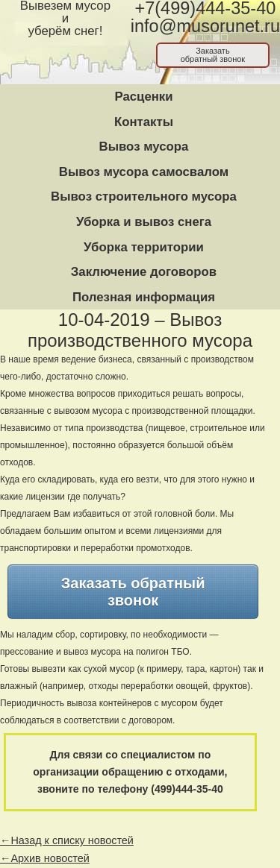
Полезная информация (144, 297)
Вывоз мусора (144, 147)
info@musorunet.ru (205, 26)
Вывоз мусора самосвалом (144, 172)
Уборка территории (144, 247)
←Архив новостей (45, 858)
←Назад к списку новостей (67, 840)
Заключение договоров (144, 272)
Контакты (144, 122)
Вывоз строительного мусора (144, 196)
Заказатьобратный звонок (213, 55)
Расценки (143, 97)
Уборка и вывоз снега (144, 222)
